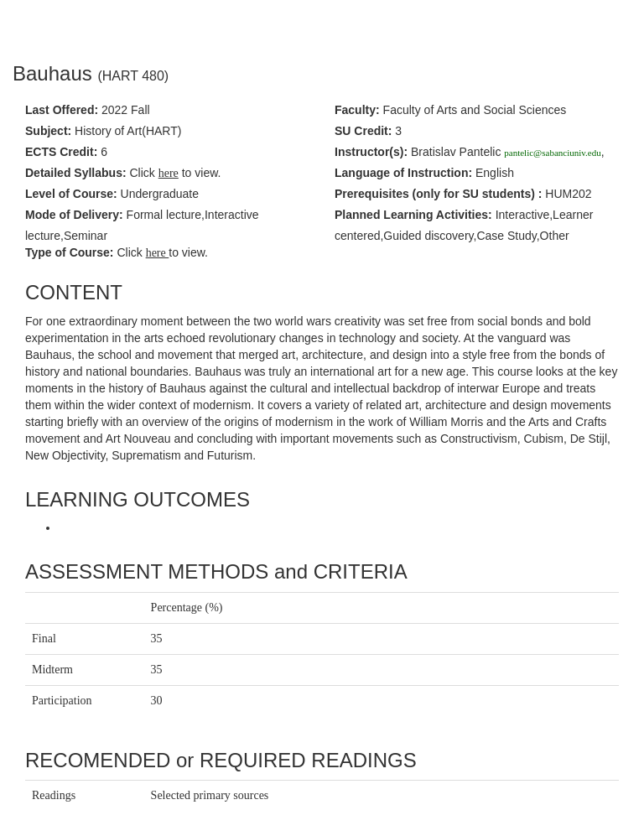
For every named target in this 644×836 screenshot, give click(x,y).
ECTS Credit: (61, 152)
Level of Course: (71, 194)
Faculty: (357, 110)
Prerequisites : (438, 194)
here (158, 253)
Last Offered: (62, 110)
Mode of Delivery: (74, 215)
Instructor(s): (371, 152)
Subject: (48, 131)
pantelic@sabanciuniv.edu (552, 153)
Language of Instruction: (403, 173)
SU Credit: (363, 131)
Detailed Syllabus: (76, 173)
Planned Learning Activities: (413, 215)
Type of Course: (70, 252)
